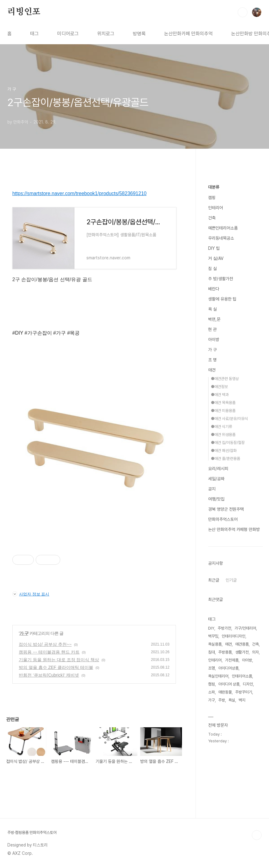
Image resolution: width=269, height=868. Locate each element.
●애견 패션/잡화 (224, 451)
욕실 (232, 700)
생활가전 (242, 652)
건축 (212, 218)
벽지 (242, 700)
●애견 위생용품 (223, 435)
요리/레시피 (218, 469)
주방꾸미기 (244, 692)
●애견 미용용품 (223, 411)
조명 (212, 668)
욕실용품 (215, 644)
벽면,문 (214, 319)
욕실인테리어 (218, 676)
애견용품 (242, 644)
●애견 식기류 (222, 427)
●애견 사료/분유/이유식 (229, 419)
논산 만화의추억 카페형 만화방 (234, 529)
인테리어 (216, 208)
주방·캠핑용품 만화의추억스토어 (32, 833)
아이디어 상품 (229, 684)
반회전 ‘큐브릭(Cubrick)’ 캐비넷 (49, 675)
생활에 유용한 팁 (222, 299)
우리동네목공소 (221, 238)
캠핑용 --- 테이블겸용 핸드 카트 (49, 652)
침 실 (212, 269)
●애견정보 (219, 387)
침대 (212, 652)
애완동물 (225, 692)
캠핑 (212, 198)
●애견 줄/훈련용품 (225, 459)
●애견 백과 (220, 395)
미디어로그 (68, 34)
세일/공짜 (216, 479)
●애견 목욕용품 (223, 403)
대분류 (214, 187)
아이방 (214, 340)
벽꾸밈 (213, 636)
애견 (212, 370)
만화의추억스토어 (223, 519)
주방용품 (225, 652)
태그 (34, 34)
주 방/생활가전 (221, 279)
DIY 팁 (214, 248)
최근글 (214, 580)
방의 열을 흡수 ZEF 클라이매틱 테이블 (56, 667)
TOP (257, 835)
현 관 (212, 329)
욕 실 (212, 309)
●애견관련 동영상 (225, 379)
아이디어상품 (228, 668)
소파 (212, 692)
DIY (211, 628)
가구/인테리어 (245, 628)
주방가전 (224, 628)
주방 (222, 700)
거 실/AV (216, 258)
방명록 (139, 34)
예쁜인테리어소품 (223, 228)
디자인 (248, 684)
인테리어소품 (242, 676)
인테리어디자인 (233, 636)
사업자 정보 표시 (31, 594)
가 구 (24, 633)
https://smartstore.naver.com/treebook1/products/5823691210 (79, 193)
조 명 (212, 360)
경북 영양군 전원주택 (226, 509)
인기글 (231, 580)
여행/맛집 (216, 499)
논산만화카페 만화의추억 (188, 34)
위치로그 (106, 34)
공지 (212, 489)
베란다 (214, 289)
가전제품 (232, 660)
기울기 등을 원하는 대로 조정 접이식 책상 (59, 660)
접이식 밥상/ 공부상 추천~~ (45, 644)
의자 (255, 652)
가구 (212, 700)
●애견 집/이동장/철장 (228, 443)
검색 (243, 12)
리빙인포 (24, 12)
